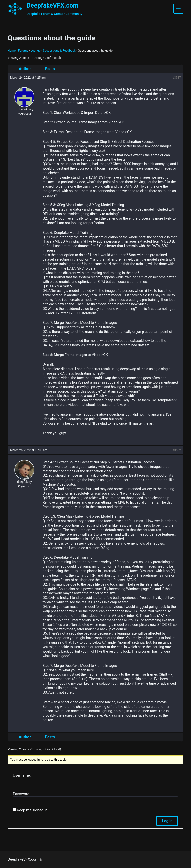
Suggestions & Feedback (59, 51)
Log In (167, 821)
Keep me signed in (32, 810)
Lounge (36, 51)
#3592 (177, 450)
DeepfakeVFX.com (52, 6)
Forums (23, 51)
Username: (22, 775)
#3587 (177, 78)
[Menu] (178, 9)
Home (12, 51)
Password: (22, 794)
